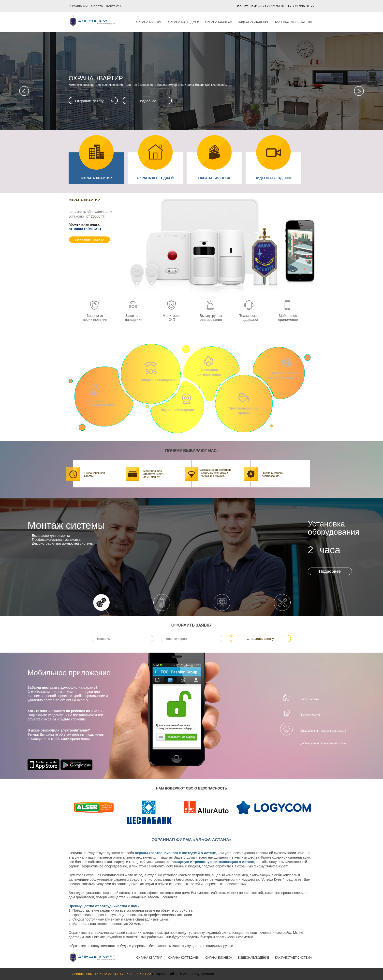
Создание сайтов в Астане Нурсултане (183, 974)
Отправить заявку (89, 101)
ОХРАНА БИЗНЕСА (219, 22)
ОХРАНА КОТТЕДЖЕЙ (184, 22)
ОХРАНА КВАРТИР (149, 22)
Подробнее (147, 101)
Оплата (97, 6)
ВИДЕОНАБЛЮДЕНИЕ (253, 22)
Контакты (114, 6)
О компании (78, 6)
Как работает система (294, 22)
